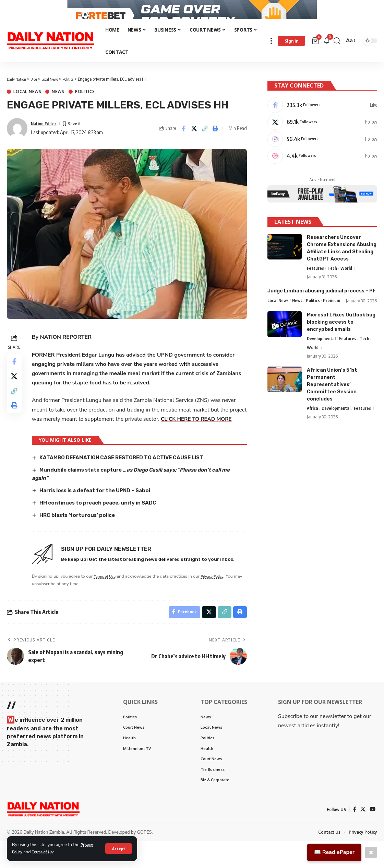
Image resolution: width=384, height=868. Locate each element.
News (58, 104)
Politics (85, 104)
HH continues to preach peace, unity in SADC (104, 524)
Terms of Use (47, 852)
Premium (334, 314)
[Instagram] (322, 150)
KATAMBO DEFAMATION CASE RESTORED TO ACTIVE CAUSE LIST (129, 479)
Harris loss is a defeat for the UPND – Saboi (103, 512)
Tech (333, 281)
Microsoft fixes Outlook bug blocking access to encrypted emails (341, 344)
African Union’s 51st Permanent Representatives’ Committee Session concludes (332, 407)
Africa (313, 431)
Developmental (321, 361)
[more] (271, 53)
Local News (27, 104)
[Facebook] (322, 113)
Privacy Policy (220, 598)
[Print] (215, 141)
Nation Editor (46, 136)
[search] (337, 53)
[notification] (327, 53)
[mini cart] (316, 54)
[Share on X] (194, 141)
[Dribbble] (322, 168)
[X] (322, 131)
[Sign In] (291, 54)
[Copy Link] (205, 141)
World (347, 281)
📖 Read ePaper (334, 852)
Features (316, 281)
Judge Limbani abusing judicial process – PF (322, 304)
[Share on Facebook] (183, 141)
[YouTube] (372, 836)
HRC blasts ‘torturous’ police (81, 536)
